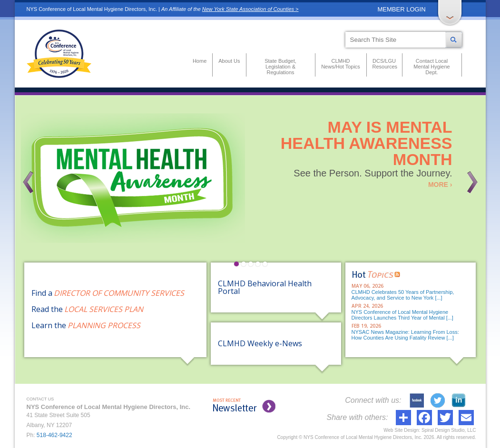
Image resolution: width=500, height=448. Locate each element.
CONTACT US (40, 399)
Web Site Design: (402, 430)
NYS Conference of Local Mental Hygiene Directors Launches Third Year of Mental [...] (402, 315)
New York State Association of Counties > (250, 9)
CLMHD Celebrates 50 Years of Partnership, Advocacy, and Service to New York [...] (403, 295)
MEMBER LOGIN (402, 9)
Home (200, 61)
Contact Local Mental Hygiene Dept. (431, 67)
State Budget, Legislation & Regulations (280, 67)
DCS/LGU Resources (384, 64)
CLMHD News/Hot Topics (341, 64)
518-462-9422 (54, 435)
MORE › (440, 185)
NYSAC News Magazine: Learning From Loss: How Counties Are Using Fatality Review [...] (405, 335)
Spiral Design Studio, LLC (449, 430)
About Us (229, 61)
